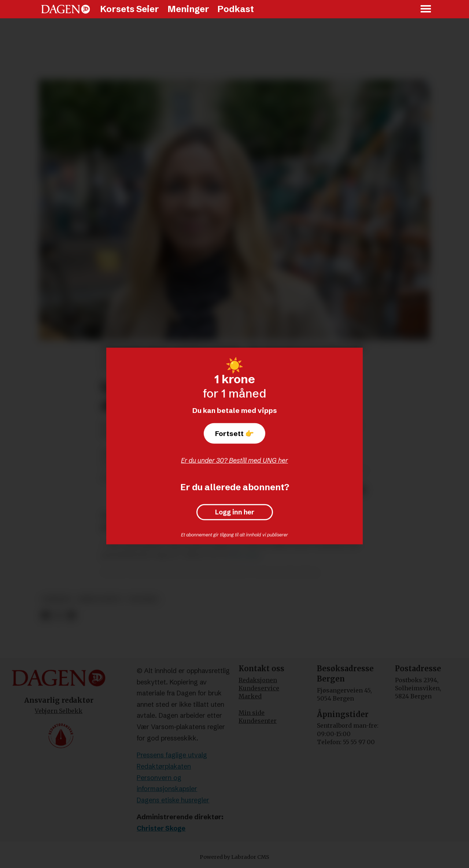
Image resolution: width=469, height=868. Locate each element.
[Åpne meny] (426, 9)
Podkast (236, 9)
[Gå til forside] (66, 9)
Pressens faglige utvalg (172, 755)
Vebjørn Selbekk (59, 711)
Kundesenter (258, 721)
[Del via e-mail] (71, 616)
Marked (250, 696)
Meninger (188, 9)
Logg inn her (235, 512)
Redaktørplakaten (164, 766)
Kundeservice (259, 688)
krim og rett (100, 599)
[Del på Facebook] (45, 616)
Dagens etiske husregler (173, 800)
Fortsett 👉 (234, 433)
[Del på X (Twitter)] (58, 616)
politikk (143, 599)
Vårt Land (244, 555)
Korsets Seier (130, 9)
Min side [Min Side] (252, 713)
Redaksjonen (258, 680)
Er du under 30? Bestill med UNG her (234, 460)
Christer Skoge (161, 828)
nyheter (57, 599)
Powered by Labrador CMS (234, 857)
